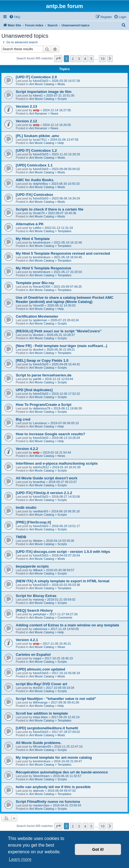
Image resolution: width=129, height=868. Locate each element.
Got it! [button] (98, 849)
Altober (38, 541)
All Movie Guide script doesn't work (47, 478)
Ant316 (38, 688)
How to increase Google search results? (50, 434)
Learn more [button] (20, 859)
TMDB (21, 537)
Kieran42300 (41, 287)
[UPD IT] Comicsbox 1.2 (36, 150)
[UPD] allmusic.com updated (40, 669)
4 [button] (85, 59)
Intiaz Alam (40, 717)
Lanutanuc (40, 423)
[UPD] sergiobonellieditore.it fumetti (47, 728)
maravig (38, 599)
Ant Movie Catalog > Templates (50, 231)
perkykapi (39, 614)
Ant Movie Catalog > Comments (51, 618)
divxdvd (38, 335)
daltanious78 (41, 408)
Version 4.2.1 (27, 640)
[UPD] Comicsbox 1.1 (34, 165)
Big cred (23, 419)
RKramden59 (42, 746)
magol (37, 658)
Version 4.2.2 (27, 449)
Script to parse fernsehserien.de (44, 375)
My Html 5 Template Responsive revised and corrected (63, 253)
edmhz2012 (41, 467)
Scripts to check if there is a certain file (50, 209)
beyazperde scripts (32, 566)
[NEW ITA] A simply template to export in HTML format (63, 581)
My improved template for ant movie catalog (54, 757)
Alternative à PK (30, 224)
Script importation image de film (44, 92)
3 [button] (79, 59)
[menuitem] (15, 17)
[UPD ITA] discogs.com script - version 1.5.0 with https (63, 552)
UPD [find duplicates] (34, 390)
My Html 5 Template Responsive (44, 268)
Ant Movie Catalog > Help (47, 143)
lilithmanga (40, 702)
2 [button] (73, 59)
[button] (58, 59)
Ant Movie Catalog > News (47, 456)
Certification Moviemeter (37, 316)
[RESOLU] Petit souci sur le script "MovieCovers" (59, 331)
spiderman (40, 320)
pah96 (37, 379)
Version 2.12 (26, 121)
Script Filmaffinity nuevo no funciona (48, 802)
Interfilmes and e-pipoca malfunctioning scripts (57, 463)
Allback (38, 570)
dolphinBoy (40, 184)
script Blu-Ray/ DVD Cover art (41, 684)
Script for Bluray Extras (36, 596)
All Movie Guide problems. (39, 743)
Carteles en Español (33, 655)
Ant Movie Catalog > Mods (47, 84)
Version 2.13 (26, 106)
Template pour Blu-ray (35, 283)
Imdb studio (26, 508)
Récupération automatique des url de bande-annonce (62, 772)
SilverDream (41, 776)
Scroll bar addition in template (42, 713)
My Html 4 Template (33, 239)
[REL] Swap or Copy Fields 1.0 (42, 360)
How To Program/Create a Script (44, 405)
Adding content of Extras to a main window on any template (67, 625)
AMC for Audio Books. (35, 180)
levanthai (39, 482)
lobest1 (38, 95)
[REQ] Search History (34, 610)
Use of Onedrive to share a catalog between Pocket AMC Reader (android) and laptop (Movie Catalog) (64, 300)
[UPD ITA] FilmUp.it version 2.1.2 (44, 493)
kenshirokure (42, 242)
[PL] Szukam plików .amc (38, 136)
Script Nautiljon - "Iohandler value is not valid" (56, 699)
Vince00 (38, 305)
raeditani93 (40, 511)
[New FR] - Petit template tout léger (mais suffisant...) (61, 346)
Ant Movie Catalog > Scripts (48, 99)
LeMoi (37, 228)
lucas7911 (40, 140)
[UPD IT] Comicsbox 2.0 (36, 77)
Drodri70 (39, 213)
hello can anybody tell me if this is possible (53, 787)
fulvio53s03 (41, 81)
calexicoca (40, 629)
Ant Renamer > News (44, 113)
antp (36, 110)
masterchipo (41, 805)
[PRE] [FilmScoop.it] (33, 522)
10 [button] (103, 59)
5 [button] (91, 59)
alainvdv (38, 791)
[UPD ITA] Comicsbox (34, 195)
